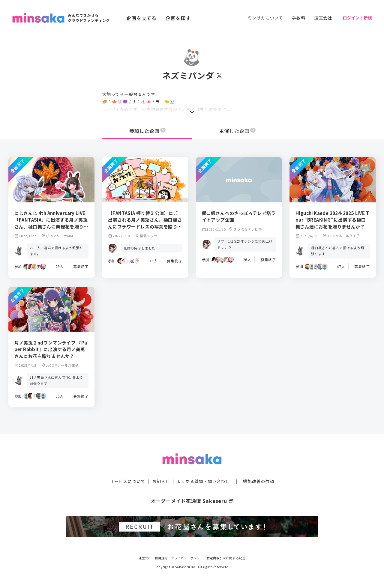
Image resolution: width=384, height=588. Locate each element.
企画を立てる (141, 18)
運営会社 (323, 18)
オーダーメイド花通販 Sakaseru (192, 501)
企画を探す (178, 18)
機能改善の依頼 (259, 481)
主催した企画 (238, 131)
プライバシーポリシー (187, 558)
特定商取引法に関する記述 (226, 558)
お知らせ (161, 481)
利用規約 (161, 558)
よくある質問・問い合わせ (203, 481)
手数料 (298, 18)
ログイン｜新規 (357, 18)
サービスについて (127, 481)
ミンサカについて (265, 18)
